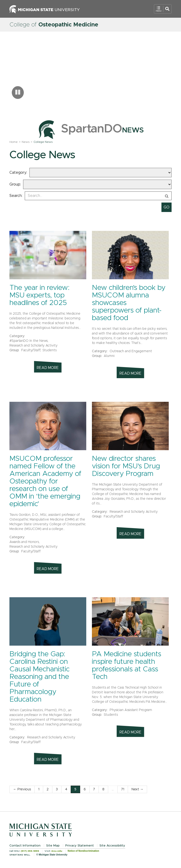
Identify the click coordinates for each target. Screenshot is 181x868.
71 (123, 789)
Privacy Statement (80, 846)
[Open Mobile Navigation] (163, 9)
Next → (137, 789)
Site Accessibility (112, 846)
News (26, 142)
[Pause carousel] (18, 93)
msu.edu (57, 851)
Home (14, 142)
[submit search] (167, 207)
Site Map (53, 846)
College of (54, 25)
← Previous (22, 789)
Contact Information (25, 846)
